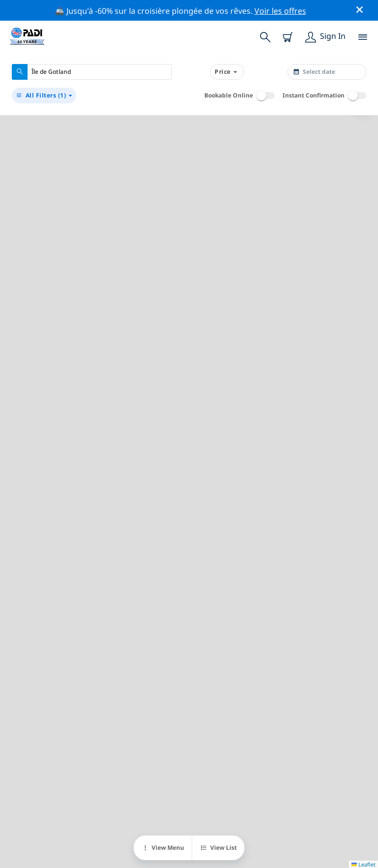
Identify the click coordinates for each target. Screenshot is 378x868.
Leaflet (363, 864)
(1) (44, 96)
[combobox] (92, 72)
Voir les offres (280, 11)
